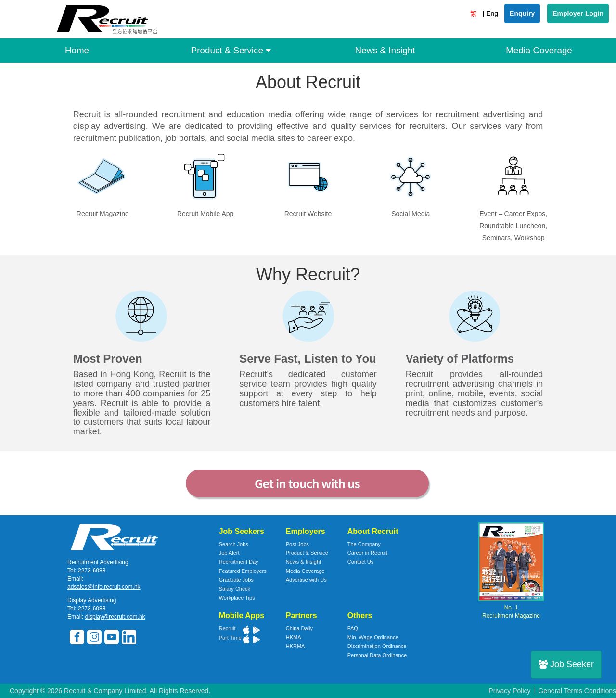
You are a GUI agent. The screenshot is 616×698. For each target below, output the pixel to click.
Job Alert (229, 553)
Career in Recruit (367, 553)
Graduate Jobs (236, 580)
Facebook (77, 637)
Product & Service (307, 553)
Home (77, 50)
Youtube (112, 637)
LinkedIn (129, 637)
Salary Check (235, 589)
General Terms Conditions (577, 691)
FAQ (353, 628)
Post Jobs (297, 544)
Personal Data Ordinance (377, 655)
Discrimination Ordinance (377, 646)
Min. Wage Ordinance (373, 637)
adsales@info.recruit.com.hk (104, 587)
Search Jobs (234, 544)
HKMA (294, 637)
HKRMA (295, 646)
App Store (246, 630)
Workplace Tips (237, 598)
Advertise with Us (306, 580)
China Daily (299, 628)
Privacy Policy (509, 691)
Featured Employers (243, 571)
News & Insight (385, 50)
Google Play (256, 630)
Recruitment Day (239, 562)
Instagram (95, 637)
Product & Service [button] (231, 50)
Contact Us (360, 562)
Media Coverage (539, 50)
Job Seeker (566, 664)
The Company (364, 544)
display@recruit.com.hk (115, 617)
